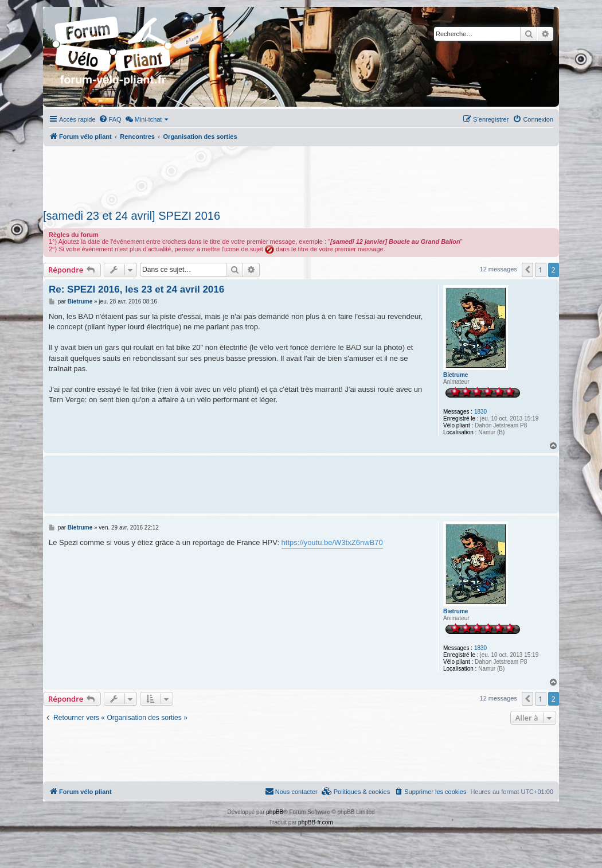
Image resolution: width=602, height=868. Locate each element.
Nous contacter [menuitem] (291, 791)
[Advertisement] (301, 174)
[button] (527, 270)
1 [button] (540, 270)
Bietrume (456, 375)
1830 (480, 412)
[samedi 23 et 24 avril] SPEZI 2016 (132, 216)
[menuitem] (110, 119)
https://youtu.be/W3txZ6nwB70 (332, 542)
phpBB (275, 812)
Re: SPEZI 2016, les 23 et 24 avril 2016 (136, 289)
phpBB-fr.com (316, 822)
